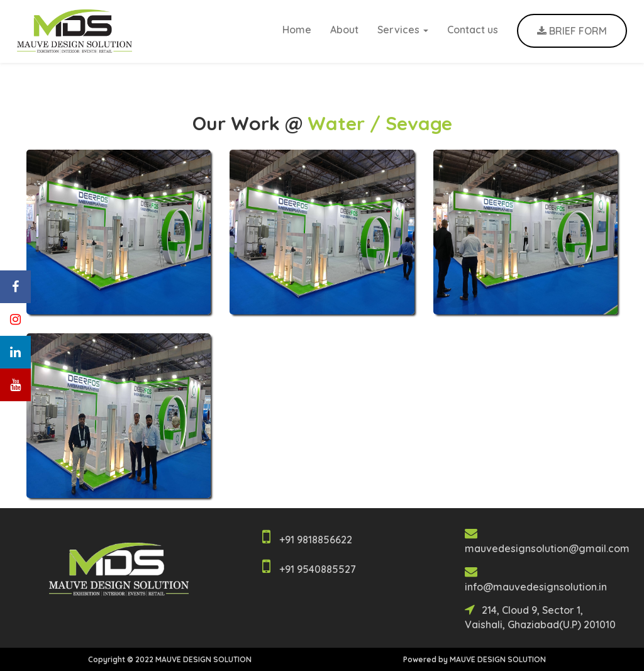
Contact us (473, 30)
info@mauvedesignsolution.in (536, 587)
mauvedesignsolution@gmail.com (547, 548)
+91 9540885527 (318, 569)
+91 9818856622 (316, 540)
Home (297, 30)
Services (403, 30)
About (344, 30)
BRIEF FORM (572, 31)
